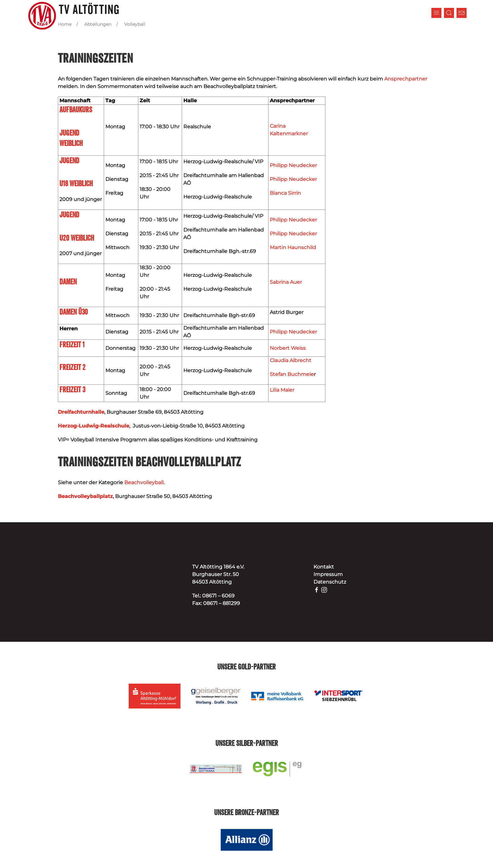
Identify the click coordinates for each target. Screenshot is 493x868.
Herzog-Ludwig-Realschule (94, 426)
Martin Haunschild (293, 247)
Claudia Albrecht (291, 360)
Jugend (69, 215)
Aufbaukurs (76, 110)
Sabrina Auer (286, 282)
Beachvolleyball (144, 482)
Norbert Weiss (288, 348)
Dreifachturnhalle (81, 412)
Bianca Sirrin (285, 193)
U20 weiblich (77, 238)
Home (65, 24)
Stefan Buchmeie (292, 374)
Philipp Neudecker (293, 165)
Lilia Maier (282, 390)
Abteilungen (98, 24)
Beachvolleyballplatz (85, 496)
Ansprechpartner (406, 79)
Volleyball (135, 24)
